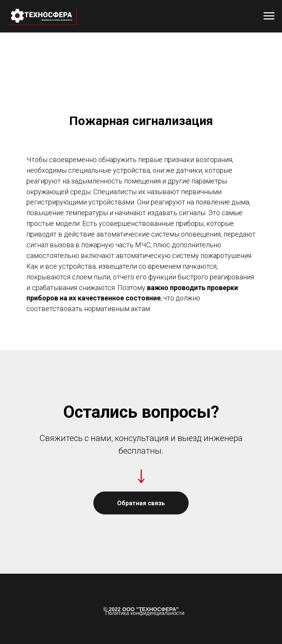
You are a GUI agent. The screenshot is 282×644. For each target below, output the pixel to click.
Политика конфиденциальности (145, 613)
